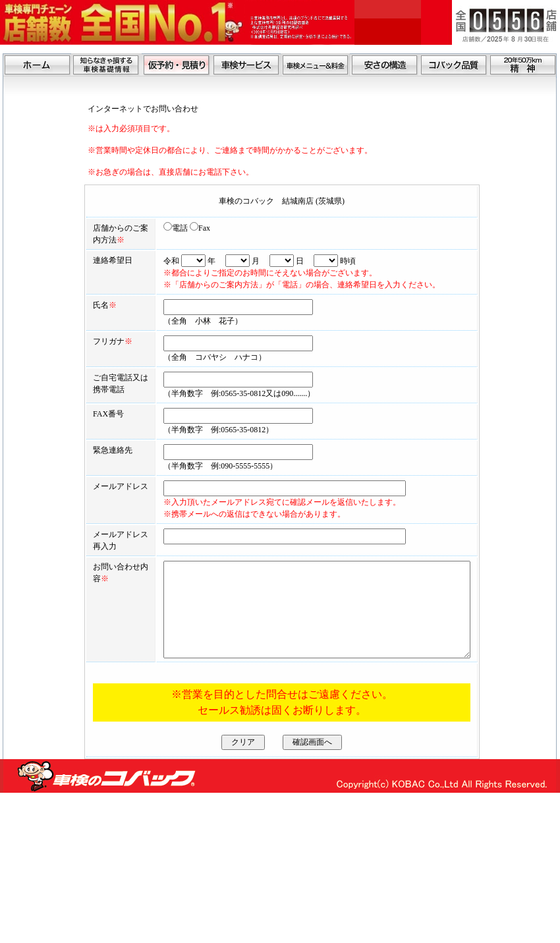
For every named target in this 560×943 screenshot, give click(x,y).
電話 (143, 228)
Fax (168, 228)
